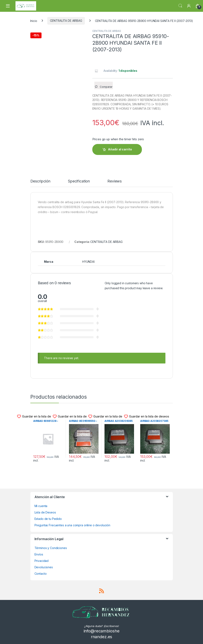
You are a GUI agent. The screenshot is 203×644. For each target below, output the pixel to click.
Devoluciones (44, 567)
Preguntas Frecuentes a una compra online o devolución (72, 525)
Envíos (39, 554)
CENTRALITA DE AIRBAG (66, 21)
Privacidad (42, 561)
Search (180, 6)
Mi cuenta (41, 506)
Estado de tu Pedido (48, 519)
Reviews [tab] (115, 181)
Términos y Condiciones (51, 548)
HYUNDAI (88, 262)
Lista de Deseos (45, 512)
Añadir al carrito (120, 149)
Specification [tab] (79, 181)
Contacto (41, 574)
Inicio (34, 21)
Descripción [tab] (40, 181)
